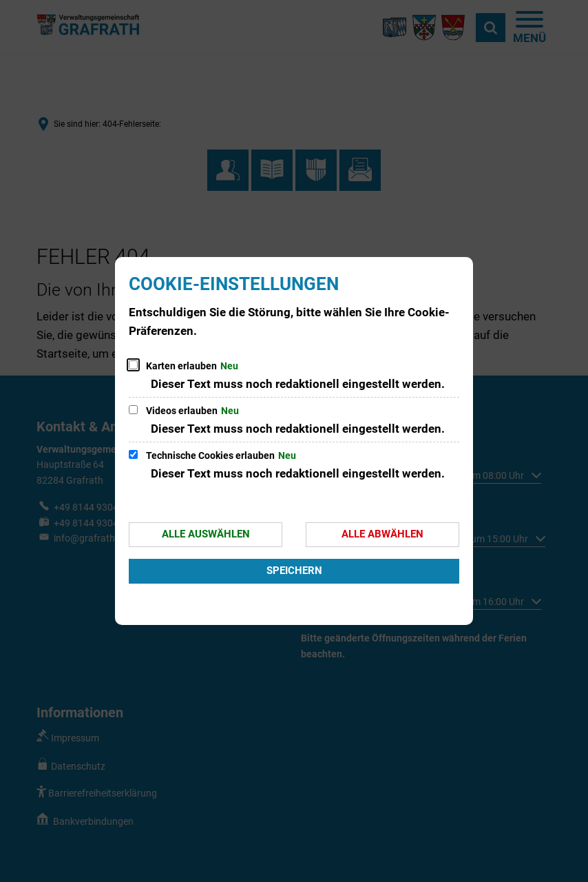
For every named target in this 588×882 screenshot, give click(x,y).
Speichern (294, 571)
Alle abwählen (382, 534)
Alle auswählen (206, 534)
